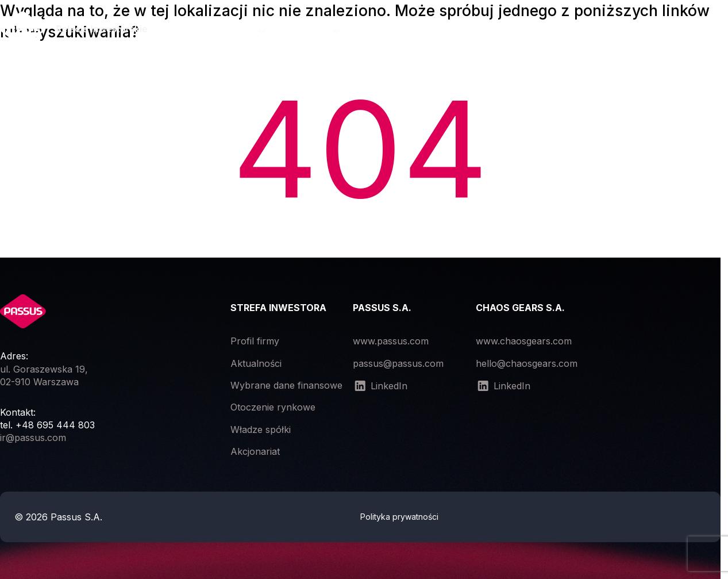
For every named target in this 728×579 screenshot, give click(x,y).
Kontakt (692, 30)
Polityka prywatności (399, 517)
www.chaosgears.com (524, 341)
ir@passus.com (33, 438)
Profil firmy (255, 341)
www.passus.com (391, 341)
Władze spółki (261, 430)
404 (360, 149)
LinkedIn (380, 386)
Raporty (313, 30)
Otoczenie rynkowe (273, 407)
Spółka (240, 30)
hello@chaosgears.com (527, 363)
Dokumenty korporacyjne (588, 30)
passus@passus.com (398, 363)
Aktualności (256, 363)
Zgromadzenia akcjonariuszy (436, 30)
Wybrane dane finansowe (286, 385)
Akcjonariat (255, 451)
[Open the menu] (718, 31)
